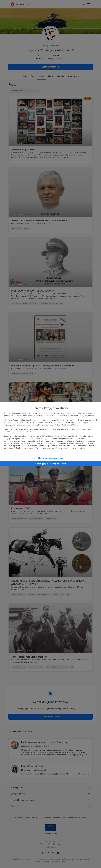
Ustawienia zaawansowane (51, 458)
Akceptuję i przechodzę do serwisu (51, 464)
